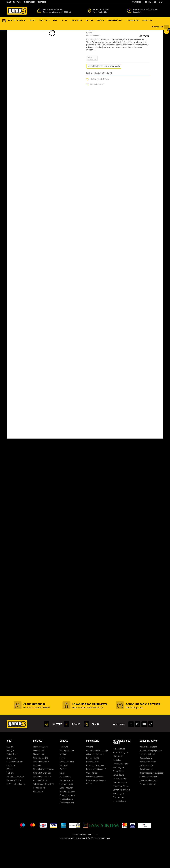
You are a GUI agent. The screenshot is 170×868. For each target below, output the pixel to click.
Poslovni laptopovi (68, 821)
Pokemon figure (120, 823)
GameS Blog (92, 798)
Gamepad (64, 791)
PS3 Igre (10, 798)
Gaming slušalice (67, 776)
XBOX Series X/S (41, 784)
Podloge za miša (67, 787)
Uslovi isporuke (146, 795)
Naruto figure (118, 800)
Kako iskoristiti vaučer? (96, 795)
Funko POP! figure (120, 778)
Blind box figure (119, 827)
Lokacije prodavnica (95, 802)
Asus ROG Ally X (40, 806)
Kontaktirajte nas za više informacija (104, 92)
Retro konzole (39, 813)
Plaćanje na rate (146, 791)
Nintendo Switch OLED (43, 802)
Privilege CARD (93, 784)
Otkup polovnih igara (95, 780)
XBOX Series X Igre (15, 787)
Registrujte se (150, 2)
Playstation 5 (39, 776)
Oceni (92, 46)
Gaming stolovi (66, 810)
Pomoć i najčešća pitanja (97, 776)
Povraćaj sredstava (148, 810)
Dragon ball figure (120, 812)
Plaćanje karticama (148, 787)
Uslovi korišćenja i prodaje (151, 776)
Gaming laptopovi (67, 817)
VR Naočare (38, 817)
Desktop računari (67, 828)
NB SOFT (89, 864)
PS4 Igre (10, 776)
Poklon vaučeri (93, 787)
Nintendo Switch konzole (44, 795)
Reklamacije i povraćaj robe (151, 798)
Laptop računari (66, 813)
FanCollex (117, 786)
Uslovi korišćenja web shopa (85, 860)
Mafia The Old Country (16, 810)
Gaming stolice (66, 806)
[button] (161, 27)
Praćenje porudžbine (148, 772)
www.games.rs (72, 864)
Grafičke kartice (66, 825)
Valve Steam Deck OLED (44, 810)
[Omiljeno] (160, 2)
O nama (90, 772)
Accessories (65, 802)
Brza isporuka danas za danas (96, 807)
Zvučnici (63, 795)
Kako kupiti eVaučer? (95, 791)
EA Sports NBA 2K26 (15, 802)
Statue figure (118, 793)
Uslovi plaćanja (146, 784)
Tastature (64, 772)
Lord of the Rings (120, 804)
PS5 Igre (10, 772)
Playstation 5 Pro (40, 772)
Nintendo (37, 791)
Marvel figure (118, 819)
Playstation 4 (39, 780)
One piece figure (120, 808)
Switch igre (11, 784)
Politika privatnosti (147, 780)
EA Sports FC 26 (14, 806)
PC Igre (10, 795)
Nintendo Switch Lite (42, 798)
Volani (62, 798)
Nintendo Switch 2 (41, 787)
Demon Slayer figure (122, 815)
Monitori (63, 780)
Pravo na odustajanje (148, 806)
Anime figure (118, 797)
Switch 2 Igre (12, 780)
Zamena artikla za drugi (149, 802)
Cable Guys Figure (121, 789)
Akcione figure (119, 774)
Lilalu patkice (118, 782)
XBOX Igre (11, 791)
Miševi (62, 784)
